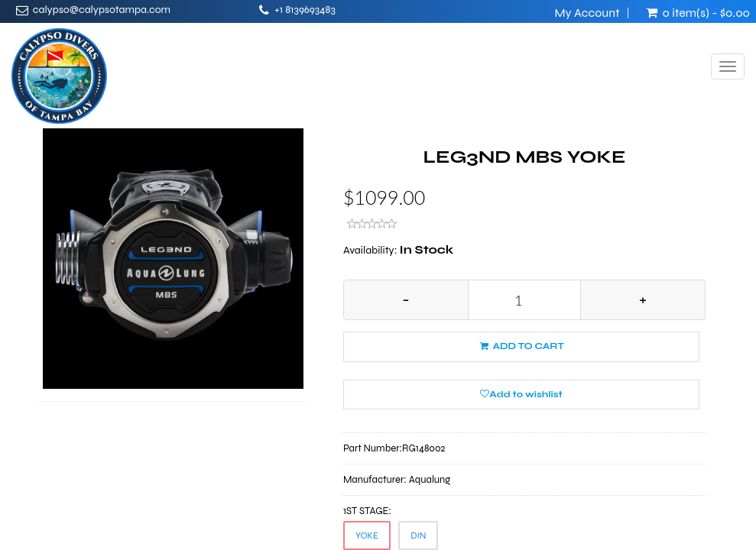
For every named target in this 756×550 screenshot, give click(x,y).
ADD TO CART (521, 346)
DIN (418, 535)
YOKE (367, 535)
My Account (587, 13)
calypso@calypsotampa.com (102, 10)
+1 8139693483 (305, 10)
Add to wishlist (521, 394)
